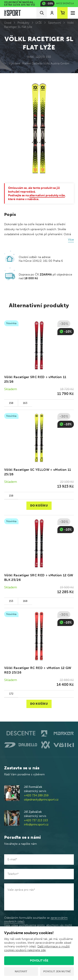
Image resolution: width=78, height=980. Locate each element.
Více (71, 240)
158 (11, 403)
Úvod (8, 23)
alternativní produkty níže (47, 195)
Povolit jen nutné (57, 971)
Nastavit (21, 971)
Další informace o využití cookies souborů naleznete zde (37, 948)
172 (11, 694)
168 (25, 601)
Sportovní (54, 23)
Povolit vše (39, 961)
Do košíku (39, 506)
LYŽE (39, 23)
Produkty (23, 23)
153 (11, 601)
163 (25, 403)
